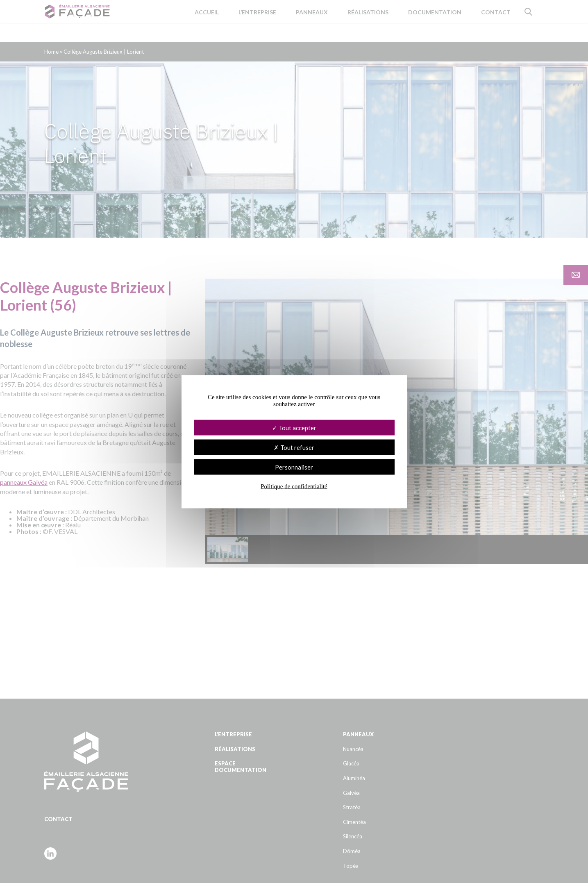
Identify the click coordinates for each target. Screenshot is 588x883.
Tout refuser (294, 447)
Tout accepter (294, 427)
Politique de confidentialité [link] (294, 486)
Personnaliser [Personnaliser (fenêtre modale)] (294, 467)
